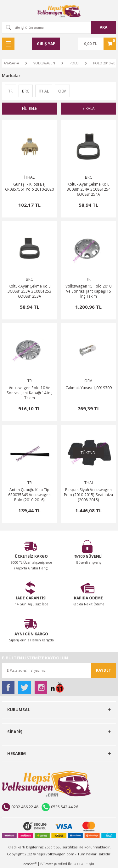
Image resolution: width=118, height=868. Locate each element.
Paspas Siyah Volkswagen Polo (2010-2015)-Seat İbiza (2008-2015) (88, 495)
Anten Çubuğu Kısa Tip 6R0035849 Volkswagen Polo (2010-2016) (29, 495)
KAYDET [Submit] (104, 670)
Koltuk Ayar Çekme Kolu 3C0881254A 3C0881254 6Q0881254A (89, 189)
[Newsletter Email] (59, 670)
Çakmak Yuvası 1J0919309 (89, 388)
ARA (104, 27)
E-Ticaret (47, 864)
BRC (89, 177)
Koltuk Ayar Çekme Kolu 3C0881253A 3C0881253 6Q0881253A (29, 291)
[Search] (59, 27)
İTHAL (29, 177)
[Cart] (97, 44)
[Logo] (59, 11)
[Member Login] (46, 44)
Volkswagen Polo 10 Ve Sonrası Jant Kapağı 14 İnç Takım (29, 393)
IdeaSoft (30, 864)
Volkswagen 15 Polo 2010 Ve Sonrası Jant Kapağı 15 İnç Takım (88, 291)
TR (88, 279)
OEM (88, 381)
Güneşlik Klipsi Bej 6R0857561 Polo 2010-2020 (29, 187)
